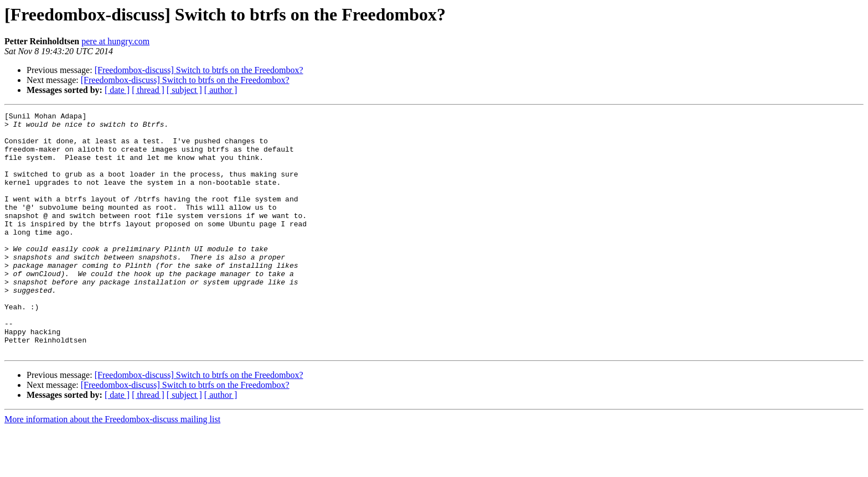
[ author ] (221, 90)
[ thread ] (148, 90)
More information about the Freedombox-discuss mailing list (112, 467)
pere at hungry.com (115, 41)
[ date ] (117, 90)
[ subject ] (184, 90)
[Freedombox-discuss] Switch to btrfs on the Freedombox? (199, 70)
